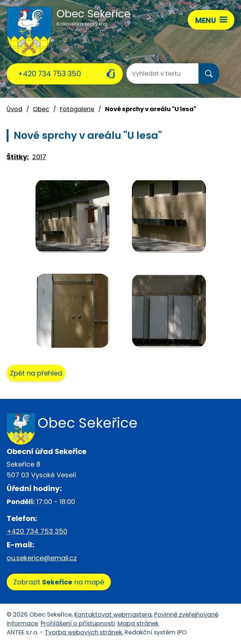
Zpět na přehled (36, 373)
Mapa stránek (138, 623)
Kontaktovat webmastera (113, 615)
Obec (41, 109)
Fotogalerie (77, 109)
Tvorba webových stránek (83, 632)
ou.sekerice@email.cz (42, 558)
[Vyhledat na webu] (156, 74)
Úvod (14, 109)
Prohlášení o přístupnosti (78, 623)
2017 (39, 157)
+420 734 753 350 (49, 74)
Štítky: (18, 157)
